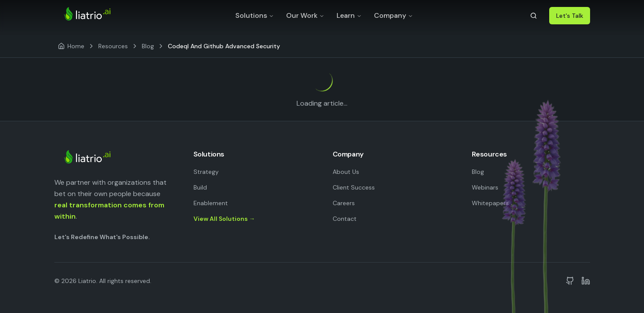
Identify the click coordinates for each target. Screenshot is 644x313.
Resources (113, 46)
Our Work (305, 15)
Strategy (206, 172)
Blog (148, 46)
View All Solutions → (224, 219)
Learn (349, 15)
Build (200, 187)
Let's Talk (570, 16)
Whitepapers (490, 203)
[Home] (71, 46)
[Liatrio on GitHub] (570, 281)
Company (394, 15)
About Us (346, 172)
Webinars (485, 187)
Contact (345, 219)
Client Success (354, 187)
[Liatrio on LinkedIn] (586, 281)
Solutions (255, 15)
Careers (344, 203)
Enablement (211, 203)
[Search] (534, 16)
